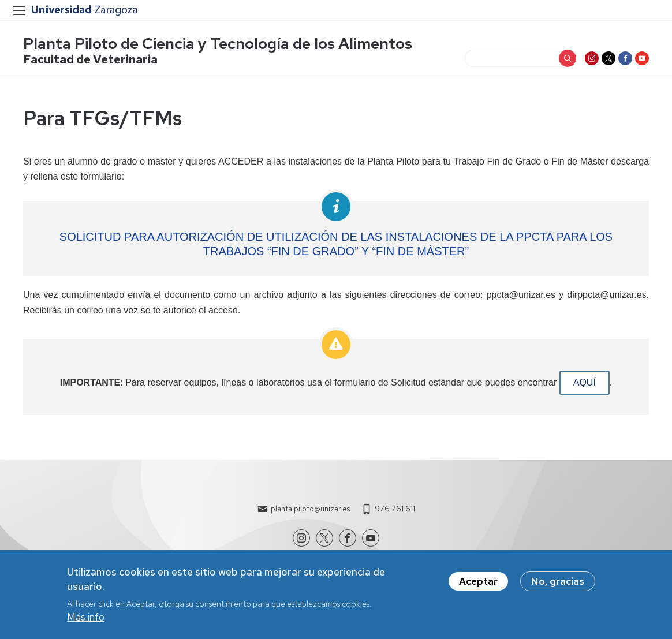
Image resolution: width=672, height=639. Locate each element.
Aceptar (478, 585)
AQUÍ (585, 382)
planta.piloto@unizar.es (310, 509)
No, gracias (558, 585)
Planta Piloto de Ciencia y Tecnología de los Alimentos (218, 44)
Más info (86, 622)
